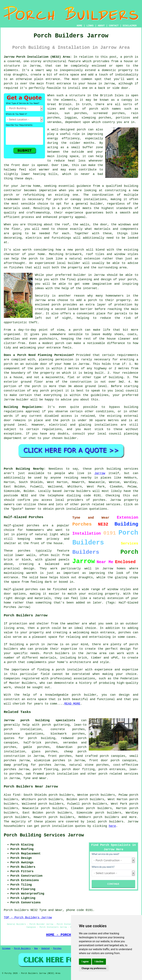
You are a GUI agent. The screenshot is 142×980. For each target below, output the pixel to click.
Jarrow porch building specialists (39, 720)
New (36, 949)
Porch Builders (22, 949)
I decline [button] (99, 962)
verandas (54, 122)
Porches (57, 949)
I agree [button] (85, 962)
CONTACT (114, 26)
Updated (45, 949)
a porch (64, 208)
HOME (80, 26)
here (112, 826)
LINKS (90, 26)
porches (125, 633)
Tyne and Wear (35, 778)
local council (127, 391)
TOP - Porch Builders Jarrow (28, 918)
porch (132, 279)
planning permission (56, 360)
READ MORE (72, 704)
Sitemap (6, 949)
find (16, 795)
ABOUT (101, 26)
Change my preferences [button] (94, 968)
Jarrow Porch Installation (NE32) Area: (38, 57)
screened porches (109, 113)
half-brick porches (41, 743)
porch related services (118, 774)
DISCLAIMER (130, 26)
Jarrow (100, 473)
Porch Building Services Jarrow (44, 835)
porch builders (106, 817)
